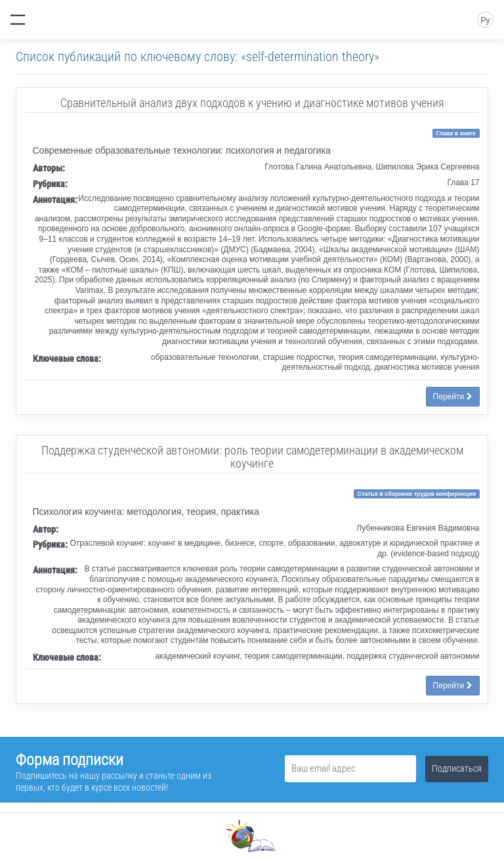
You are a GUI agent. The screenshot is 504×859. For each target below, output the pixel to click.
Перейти (453, 397)
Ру (485, 20)
